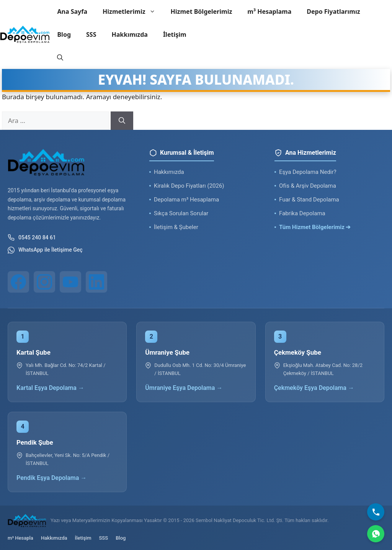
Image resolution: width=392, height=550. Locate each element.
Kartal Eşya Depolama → (50, 388)
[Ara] (122, 121)
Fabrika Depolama (302, 213)
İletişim (175, 34)
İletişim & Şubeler (176, 227)
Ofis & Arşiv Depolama (308, 186)
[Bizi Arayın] (376, 512)
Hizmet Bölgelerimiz (202, 11)
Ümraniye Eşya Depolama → (184, 388)
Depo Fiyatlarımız (333, 11)
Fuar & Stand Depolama (309, 200)
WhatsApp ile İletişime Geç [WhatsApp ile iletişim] (45, 250)
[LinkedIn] (96, 282)
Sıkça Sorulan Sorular (181, 213)
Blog (64, 34)
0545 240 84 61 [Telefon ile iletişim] (32, 237)
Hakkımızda (129, 34)
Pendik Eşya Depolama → (51, 478)
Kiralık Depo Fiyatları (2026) (189, 186)
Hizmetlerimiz (133, 11)
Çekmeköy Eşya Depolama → (314, 388)
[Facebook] (18, 282)
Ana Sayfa (72, 11)
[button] (60, 57)
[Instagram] (44, 282)
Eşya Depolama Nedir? (308, 172)
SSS (91, 34)
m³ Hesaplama (269, 11)
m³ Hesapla (20, 538)
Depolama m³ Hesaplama (186, 200)
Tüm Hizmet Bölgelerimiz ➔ (315, 227)
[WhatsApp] (376, 534)
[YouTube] (70, 282)
